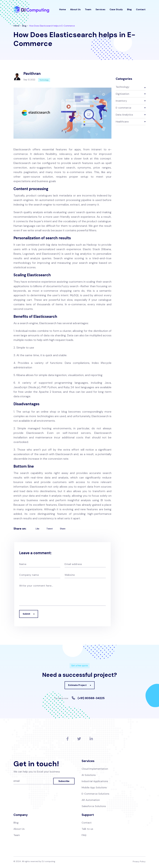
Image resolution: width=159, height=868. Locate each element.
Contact (141, 11)
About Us (75, 11)
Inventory (121, 101)
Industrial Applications (95, 782)
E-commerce (123, 108)
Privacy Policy (139, 862)
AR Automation (91, 801)
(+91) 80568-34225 (91, 698)
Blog (129, 11)
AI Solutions (89, 776)
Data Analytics (124, 115)
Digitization (122, 94)
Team (88, 11)
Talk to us (87, 830)
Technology (123, 87)
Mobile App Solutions (94, 788)
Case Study (116, 11)
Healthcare (122, 122)
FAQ (84, 836)
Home (63, 11)
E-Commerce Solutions (95, 794)
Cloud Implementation (95, 769)
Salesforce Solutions (94, 807)
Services (100, 11)
